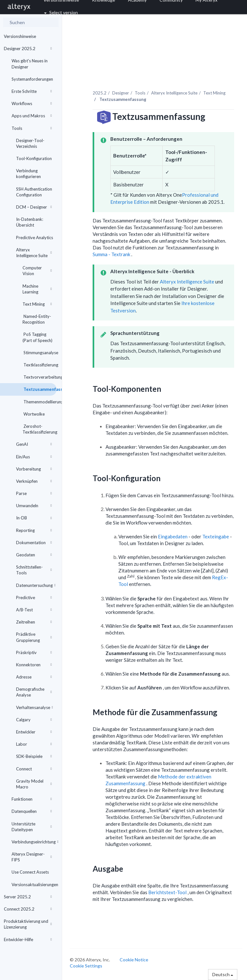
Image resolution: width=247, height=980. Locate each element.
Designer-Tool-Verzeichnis (30, 143)
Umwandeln (34, 506)
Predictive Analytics (35, 238)
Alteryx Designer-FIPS (32, 857)
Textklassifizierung (40, 365)
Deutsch (223, 974)
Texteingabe (216, 536)
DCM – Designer (34, 207)
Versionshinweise (20, 36)
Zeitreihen (34, 622)
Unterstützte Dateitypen (32, 827)
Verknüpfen (34, 481)
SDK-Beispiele (34, 756)
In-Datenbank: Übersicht (30, 222)
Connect (34, 769)
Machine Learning (37, 289)
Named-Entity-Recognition (37, 319)
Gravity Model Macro (34, 784)
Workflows (32, 103)
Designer (121, 93)
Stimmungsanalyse (40, 353)
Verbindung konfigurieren (28, 174)
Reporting (34, 530)
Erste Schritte (32, 91)
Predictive (34, 598)
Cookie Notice (134, 960)
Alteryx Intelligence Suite (34, 253)
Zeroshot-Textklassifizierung (40, 429)
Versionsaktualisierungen (34, 885)
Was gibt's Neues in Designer (30, 64)
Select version (61, 12)
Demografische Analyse (34, 692)
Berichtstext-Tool (168, 892)
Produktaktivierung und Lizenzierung (28, 924)
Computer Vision (37, 271)
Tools (32, 128)
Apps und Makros (32, 116)
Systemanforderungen (32, 79)
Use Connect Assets (30, 872)
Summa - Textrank (112, 254)
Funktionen (32, 799)
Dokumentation (34, 543)
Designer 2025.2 (28, 49)
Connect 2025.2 (28, 909)
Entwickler (34, 732)
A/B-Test (34, 610)
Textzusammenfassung (40, 389)
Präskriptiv (34, 652)
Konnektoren (34, 665)
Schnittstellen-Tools (34, 570)
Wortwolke (34, 414)
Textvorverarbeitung (40, 377)
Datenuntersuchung (36, 585)
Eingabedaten (173, 536)
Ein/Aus (34, 457)
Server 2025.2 (28, 897)
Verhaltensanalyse (35, 707)
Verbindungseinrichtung (34, 842)
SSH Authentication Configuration (34, 192)
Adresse (34, 677)
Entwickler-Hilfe (28, 940)
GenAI (34, 444)
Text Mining (37, 304)
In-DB (34, 518)
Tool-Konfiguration (34, 158)
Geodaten (34, 555)
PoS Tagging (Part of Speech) (37, 337)
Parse (34, 493)
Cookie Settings (86, 966)
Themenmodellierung (40, 402)
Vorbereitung (34, 469)
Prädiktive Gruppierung (34, 637)
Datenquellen (32, 811)
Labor (34, 744)
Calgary (34, 720)
